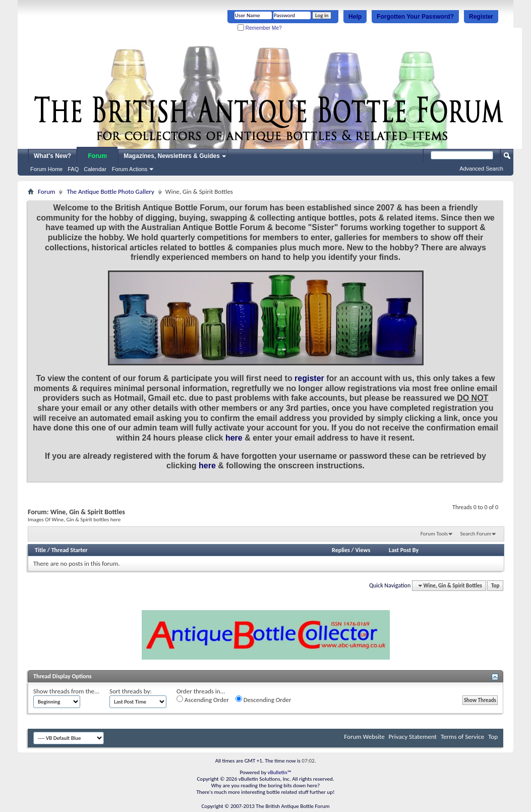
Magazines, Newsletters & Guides (172, 156)
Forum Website (364, 737)
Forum (98, 156)
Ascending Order (203, 699)
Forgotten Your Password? (415, 17)
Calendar (95, 169)
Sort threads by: (131, 691)
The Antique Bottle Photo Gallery (110, 192)
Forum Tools (434, 534)
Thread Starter (70, 550)
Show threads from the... (66, 691)
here (234, 438)
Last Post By (404, 550)
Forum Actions (130, 169)
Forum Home (46, 169)
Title (40, 550)
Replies (341, 550)
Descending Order (263, 699)
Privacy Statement (413, 737)
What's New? (52, 156)
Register (481, 17)
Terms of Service (462, 737)
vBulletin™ (280, 772)
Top (495, 586)
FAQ (73, 169)
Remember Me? (259, 28)
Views (363, 550)
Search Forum (476, 534)
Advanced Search (481, 169)
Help (355, 17)
